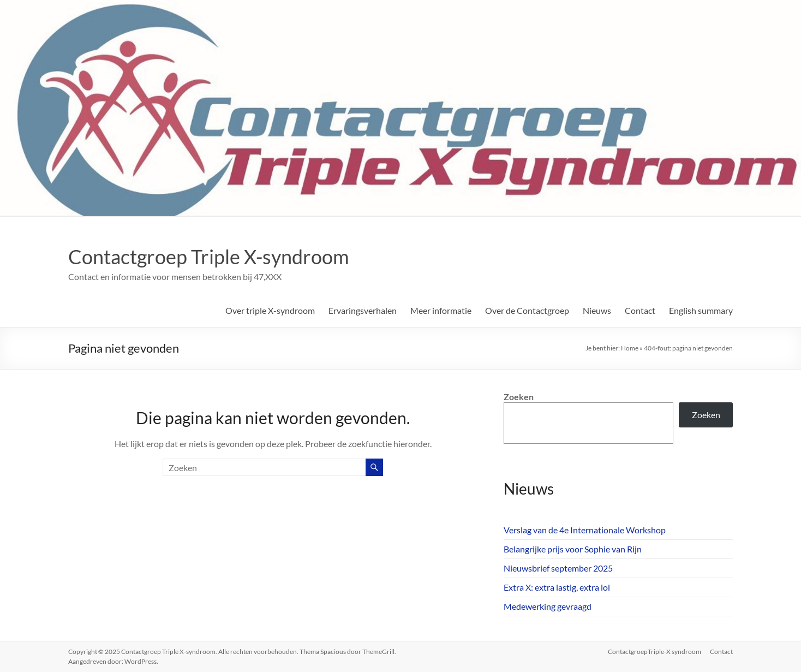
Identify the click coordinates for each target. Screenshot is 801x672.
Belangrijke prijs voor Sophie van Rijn (573, 549)
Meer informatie (441, 310)
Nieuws (597, 310)
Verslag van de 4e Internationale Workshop (585, 530)
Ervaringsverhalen (363, 310)
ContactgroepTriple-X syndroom (654, 652)
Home (630, 348)
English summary (701, 310)
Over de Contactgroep (527, 310)
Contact (640, 310)
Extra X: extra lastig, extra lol (557, 587)
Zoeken (519, 397)
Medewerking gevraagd (548, 606)
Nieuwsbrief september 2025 (558, 568)
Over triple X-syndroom (270, 310)
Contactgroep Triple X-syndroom (209, 257)
